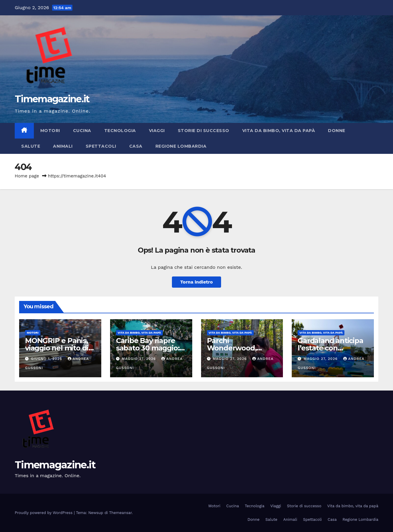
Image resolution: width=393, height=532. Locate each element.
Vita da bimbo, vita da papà (279, 131)
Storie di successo (204, 131)
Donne (337, 131)
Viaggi (157, 131)
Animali (63, 146)
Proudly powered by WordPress (44, 513)
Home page (27, 176)
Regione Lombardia (181, 146)
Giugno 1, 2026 (47, 359)
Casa (136, 146)
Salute (31, 146)
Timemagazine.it (52, 99)
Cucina (82, 131)
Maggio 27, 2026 (140, 359)
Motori (50, 131)
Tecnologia (120, 131)
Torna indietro (196, 282)
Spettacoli (101, 146)
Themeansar (121, 513)
